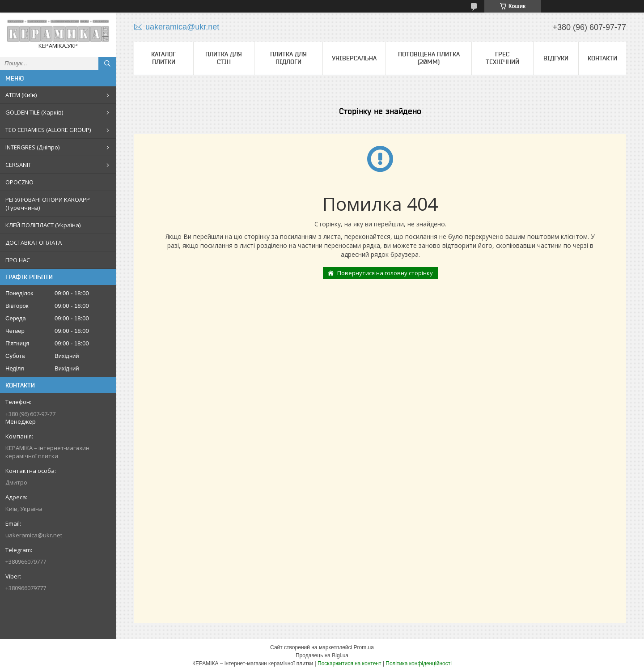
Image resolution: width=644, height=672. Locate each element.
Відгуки (556, 58)
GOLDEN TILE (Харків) (34, 112)
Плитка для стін (224, 58)
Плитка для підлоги (288, 58)
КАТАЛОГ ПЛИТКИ (163, 58)
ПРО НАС (18, 260)
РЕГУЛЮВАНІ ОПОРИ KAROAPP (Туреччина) (48, 204)
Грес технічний (502, 58)
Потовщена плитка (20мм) (429, 58)
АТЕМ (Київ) (21, 95)
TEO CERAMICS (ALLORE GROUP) (48, 130)
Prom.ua (364, 647)
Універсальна (354, 58)
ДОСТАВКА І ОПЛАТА (34, 242)
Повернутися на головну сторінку (385, 273)
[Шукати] (107, 64)
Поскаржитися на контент (349, 663)
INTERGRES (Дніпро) (32, 147)
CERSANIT (18, 165)
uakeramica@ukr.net (34, 535)
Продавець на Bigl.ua (322, 655)
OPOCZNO (19, 182)
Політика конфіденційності (419, 663)
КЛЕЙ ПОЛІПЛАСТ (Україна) (43, 225)
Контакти (602, 58)
